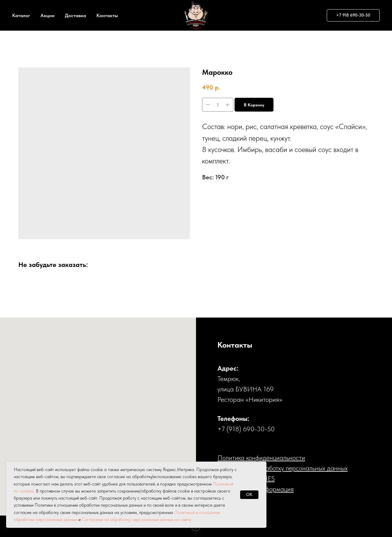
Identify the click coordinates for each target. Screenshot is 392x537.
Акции (47, 15)
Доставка (75, 15)
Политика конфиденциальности (261, 458)
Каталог (21, 15)
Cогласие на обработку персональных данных (283, 468)
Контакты (107, 15)
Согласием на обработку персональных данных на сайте (137, 520)
